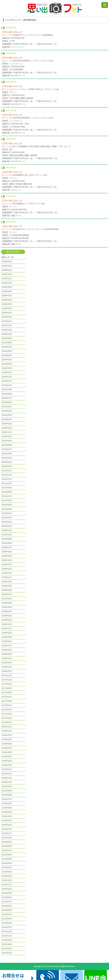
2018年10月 (7, 633)
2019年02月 (7, 616)
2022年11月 (7, 432)
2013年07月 (7, 902)
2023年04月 (7, 411)
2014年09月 (7, 842)
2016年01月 (7, 774)
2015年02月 (7, 821)
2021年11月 (7, 479)
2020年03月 (7, 560)
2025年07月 (7, 296)
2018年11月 (7, 628)
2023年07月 (7, 398)
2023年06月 (7, 402)
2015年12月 (7, 778)
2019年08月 (7, 590)
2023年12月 (7, 377)
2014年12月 (7, 829)
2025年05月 (7, 304)
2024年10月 (7, 334)
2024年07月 (7, 347)
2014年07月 (7, 850)
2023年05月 (7, 407)
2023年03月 (7, 415)
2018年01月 (7, 671)
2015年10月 (7, 786)
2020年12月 (7, 526)
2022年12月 (7, 428)
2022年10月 (7, 436)
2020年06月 (7, 552)
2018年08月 (7, 641)
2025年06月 (7, 300)
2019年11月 (7, 577)
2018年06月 (7, 650)
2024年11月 (7, 330)
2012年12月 (7, 931)
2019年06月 (7, 599)
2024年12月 (7, 325)
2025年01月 (7, 321)
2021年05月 (7, 505)
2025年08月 (7, 291)
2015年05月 (7, 808)
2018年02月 (7, 667)
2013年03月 (7, 919)
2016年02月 (7, 769)
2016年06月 (7, 752)
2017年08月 (7, 693)
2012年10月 (7, 940)
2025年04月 (7, 308)
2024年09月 (7, 338)
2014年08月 (7, 846)
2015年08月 (7, 795)
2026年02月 (7, 266)
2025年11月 (7, 279)
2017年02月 (7, 718)
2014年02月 (7, 872)
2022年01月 (7, 471)
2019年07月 (7, 594)
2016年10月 (7, 735)
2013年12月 (7, 880)
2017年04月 (7, 710)
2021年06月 (7, 500)
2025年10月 (7, 283)
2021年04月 (7, 509)
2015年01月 (7, 825)
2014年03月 (7, 867)
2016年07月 (7, 748)
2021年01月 (7, 522)
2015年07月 (7, 799)
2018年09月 (7, 637)
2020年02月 (7, 564)
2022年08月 (7, 445)
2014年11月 (7, 833)
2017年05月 (7, 705)
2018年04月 (7, 658)
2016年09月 (7, 739)
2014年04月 (7, 863)
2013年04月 (7, 914)
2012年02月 (7, 949)
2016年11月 (7, 731)
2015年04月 (7, 812)
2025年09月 (7, 287)
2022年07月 (7, 449)
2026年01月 (7, 270)
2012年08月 (7, 944)
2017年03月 (7, 714)
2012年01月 (7, 953)
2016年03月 (7, 765)
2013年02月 (7, 923)
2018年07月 (7, 646)
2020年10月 (7, 535)
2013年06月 (7, 906)
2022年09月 (7, 441)
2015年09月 (7, 791)
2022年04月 (7, 462)
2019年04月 (7, 607)
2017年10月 (7, 684)
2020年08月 (7, 543)
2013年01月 (7, 927)
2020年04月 (7, 556)
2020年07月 (7, 547)
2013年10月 (7, 889)
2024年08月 (7, 343)
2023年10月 (7, 385)
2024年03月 (7, 364)
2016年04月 (7, 761)
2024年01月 (7, 372)
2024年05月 (7, 355)
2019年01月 (7, 620)
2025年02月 (7, 317)
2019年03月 (7, 611)
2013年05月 (7, 910)
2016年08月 (7, 744)
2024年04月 (7, 360)
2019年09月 (7, 586)
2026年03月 (7, 261)
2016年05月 (7, 757)
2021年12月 (7, 475)
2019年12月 (7, 573)
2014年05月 (7, 859)
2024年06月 (7, 351)
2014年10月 (7, 838)
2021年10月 (7, 483)
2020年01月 (7, 569)
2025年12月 (7, 274)
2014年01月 (7, 876)
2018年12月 (7, 624)
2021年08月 (7, 492)
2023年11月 (7, 381)
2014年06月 (7, 855)
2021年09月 (7, 488)
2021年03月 (7, 513)
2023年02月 (7, 419)
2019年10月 (7, 582)
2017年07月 (7, 697)
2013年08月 (7, 897)
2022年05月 (7, 458)
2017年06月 (7, 701)
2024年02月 (7, 368)
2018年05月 (7, 654)
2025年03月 (7, 313)
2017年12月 (7, 675)
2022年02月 (7, 466)
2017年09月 (7, 688)
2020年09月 (7, 539)
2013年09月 (7, 893)
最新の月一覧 (8, 257)
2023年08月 (7, 394)
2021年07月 (7, 496)
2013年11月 (7, 885)
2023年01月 (7, 424)
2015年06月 (7, 803)
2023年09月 (7, 389)
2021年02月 (7, 518)
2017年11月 (7, 680)
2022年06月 (7, 454)
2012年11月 (7, 936)
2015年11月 (7, 782)
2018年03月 (7, 663)
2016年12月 (7, 727)
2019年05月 (7, 603)
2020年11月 (7, 530)
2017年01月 (7, 722)
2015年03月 (7, 816)
